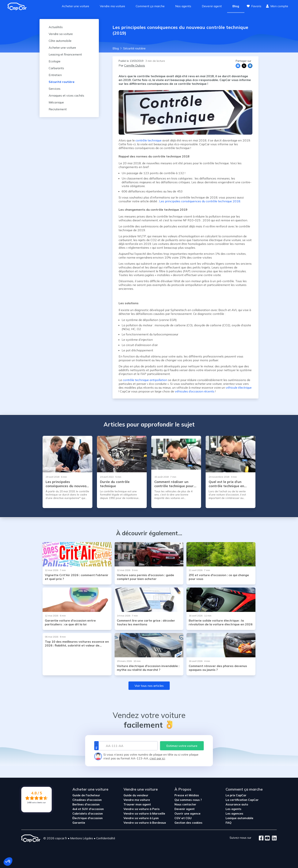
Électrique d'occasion (88, 818)
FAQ (229, 823)
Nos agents (183, 6)
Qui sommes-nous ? (188, 800)
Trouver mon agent (137, 804)
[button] (8, 862)
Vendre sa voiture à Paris (142, 809)
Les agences (234, 814)
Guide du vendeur (136, 795)
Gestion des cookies (188, 823)
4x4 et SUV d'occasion (88, 809)
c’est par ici (157, 758)
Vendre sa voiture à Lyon (141, 818)
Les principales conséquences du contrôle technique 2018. (200, 201)
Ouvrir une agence (187, 814)
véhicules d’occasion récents (195, 391)
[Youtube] (267, 838)
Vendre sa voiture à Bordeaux (145, 823)
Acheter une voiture (75, 6)
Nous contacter (185, 804)
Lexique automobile (239, 818)
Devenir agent (212, 6)
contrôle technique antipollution (145, 380)
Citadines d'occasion (87, 800)
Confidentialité (106, 838)
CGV (178, 818)
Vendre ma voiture (112, 6)
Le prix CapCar (236, 795)
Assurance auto (237, 804)
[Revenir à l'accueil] (19, 6)
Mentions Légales (82, 838)
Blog (236, 6)
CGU (189, 818)
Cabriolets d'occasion (88, 814)
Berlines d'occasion (86, 804)
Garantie (79, 823)
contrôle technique (149, 140)
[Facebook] (261, 838)
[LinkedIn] (273, 838)
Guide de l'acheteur (86, 795)
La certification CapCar (242, 800)
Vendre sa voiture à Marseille (144, 814)
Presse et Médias (187, 795)
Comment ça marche (150, 6)
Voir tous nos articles (149, 686)
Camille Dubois (135, 65)
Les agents (233, 809)
